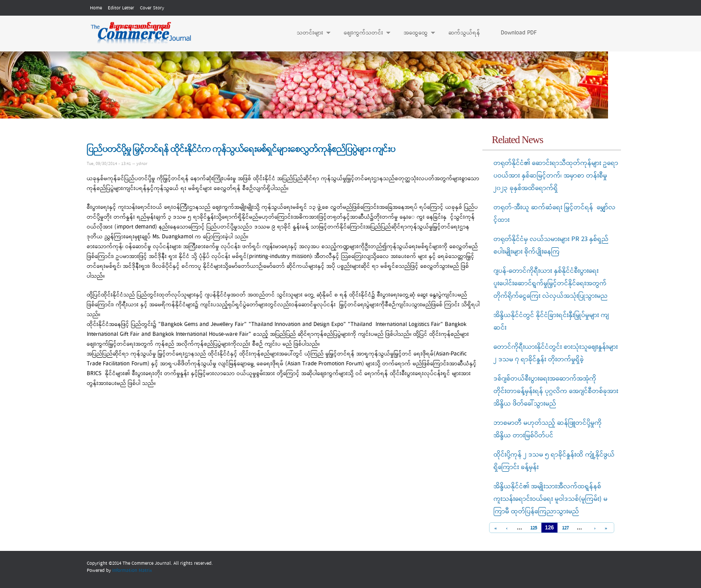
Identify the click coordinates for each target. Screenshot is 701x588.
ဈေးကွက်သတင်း (363, 33)
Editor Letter (121, 8)
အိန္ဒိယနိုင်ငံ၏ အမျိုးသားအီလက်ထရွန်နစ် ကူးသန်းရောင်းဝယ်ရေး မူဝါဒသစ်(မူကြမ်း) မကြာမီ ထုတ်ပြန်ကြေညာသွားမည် (551, 499)
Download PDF (519, 33)
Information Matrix (132, 571)
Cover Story (152, 8)
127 (565, 528)
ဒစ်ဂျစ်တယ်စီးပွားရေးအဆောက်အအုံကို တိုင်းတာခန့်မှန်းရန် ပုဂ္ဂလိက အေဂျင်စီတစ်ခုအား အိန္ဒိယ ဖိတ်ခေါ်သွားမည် (556, 391)
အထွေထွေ (415, 33)
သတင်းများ (309, 33)
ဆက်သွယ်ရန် (464, 33)
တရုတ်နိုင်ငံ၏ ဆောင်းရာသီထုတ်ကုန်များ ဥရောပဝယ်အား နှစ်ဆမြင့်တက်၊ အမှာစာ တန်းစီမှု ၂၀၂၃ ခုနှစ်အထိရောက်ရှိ (556, 176)
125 (534, 528)
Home (96, 8)
